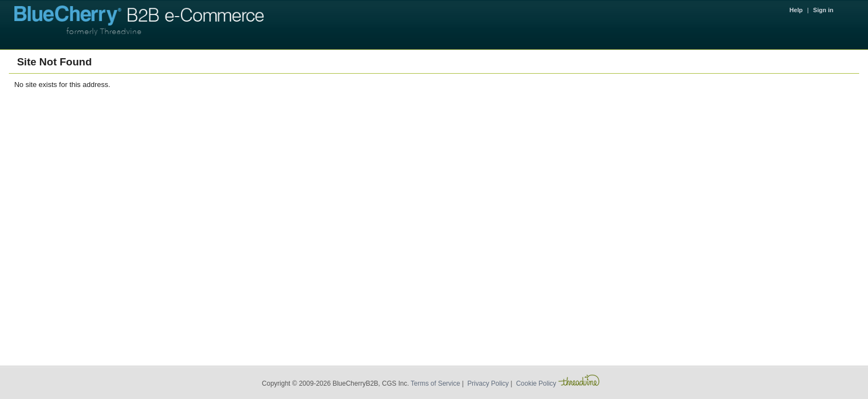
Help (796, 10)
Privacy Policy (488, 383)
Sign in (823, 10)
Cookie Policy (536, 383)
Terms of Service (435, 383)
